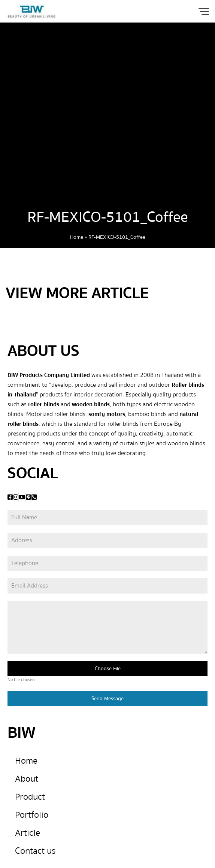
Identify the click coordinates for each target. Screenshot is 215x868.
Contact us (35, 851)
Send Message (107, 699)
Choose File (108, 669)
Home (77, 237)
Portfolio (32, 815)
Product (30, 797)
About (27, 779)
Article (28, 833)
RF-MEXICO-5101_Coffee (108, 217)
